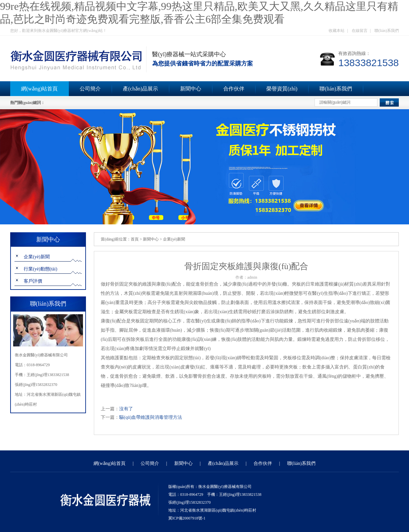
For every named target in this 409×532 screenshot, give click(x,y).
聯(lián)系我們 (387, 31)
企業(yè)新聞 (37, 257)
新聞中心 (191, 89)
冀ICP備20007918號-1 (187, 518)
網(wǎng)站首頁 (39, 89)
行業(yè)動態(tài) (41, 269)
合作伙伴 (234, 89)
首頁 (135, 239)
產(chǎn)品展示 (140, 89)
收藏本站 (337, 31)
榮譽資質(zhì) (282, 89)
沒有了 (126, 409)
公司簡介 (90, 89)
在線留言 (360, 31)
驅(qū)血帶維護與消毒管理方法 (151, 417)
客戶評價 (33, 281)
